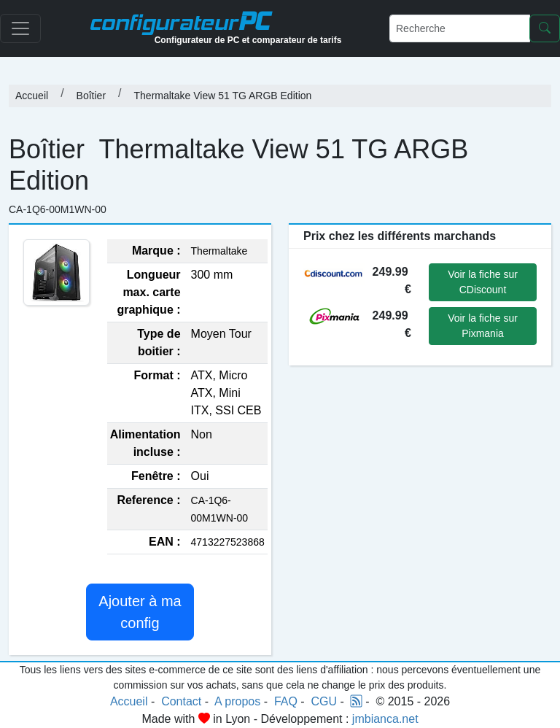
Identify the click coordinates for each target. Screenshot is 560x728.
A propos (237, 701)
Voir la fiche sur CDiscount (483, 282)
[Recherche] (460, 28)
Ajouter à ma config (140, 612)
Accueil (32, 96)
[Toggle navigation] (20, 28)
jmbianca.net (385, 719)
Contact (181, 701)
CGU (324, 701)
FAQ (286, 701)
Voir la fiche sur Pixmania (483, 326)
